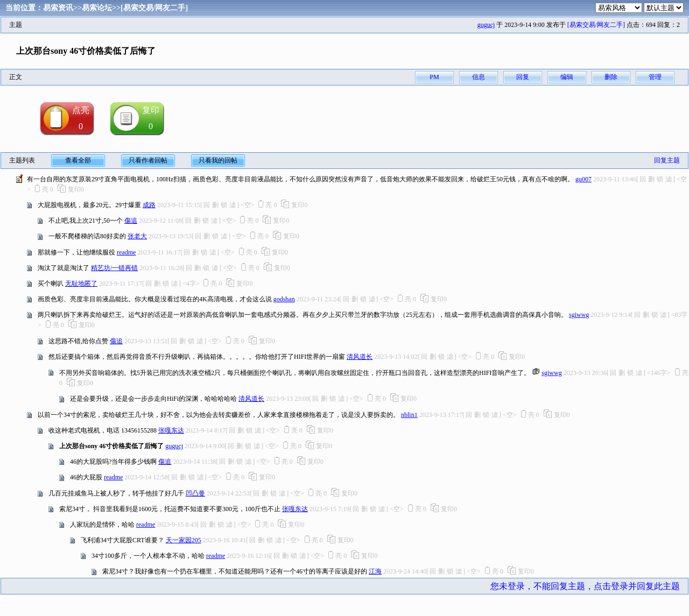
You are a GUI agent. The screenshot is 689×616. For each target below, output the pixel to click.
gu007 (583, 179)
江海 (375, 571)
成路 (149, 205)
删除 (611, 77)
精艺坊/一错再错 (114, 268)
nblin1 (409, 415)
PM (434, 77)
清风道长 (360, 357)
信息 (479, 77)
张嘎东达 (171, 430)
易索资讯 (58, 8)
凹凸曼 (195, 493)
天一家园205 (184, 540)
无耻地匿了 (81, 284)
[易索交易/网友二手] (154, 8)
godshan (284, 299)
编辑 (567, 77)
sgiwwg (579, 315)
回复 (523, 77)
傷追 (131, 221)
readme (126, 252)
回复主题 (667, 160)
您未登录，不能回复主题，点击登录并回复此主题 (585, 586)
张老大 (137, 236)
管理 (655, 77)
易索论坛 (97, 8)
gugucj (486, 25)
